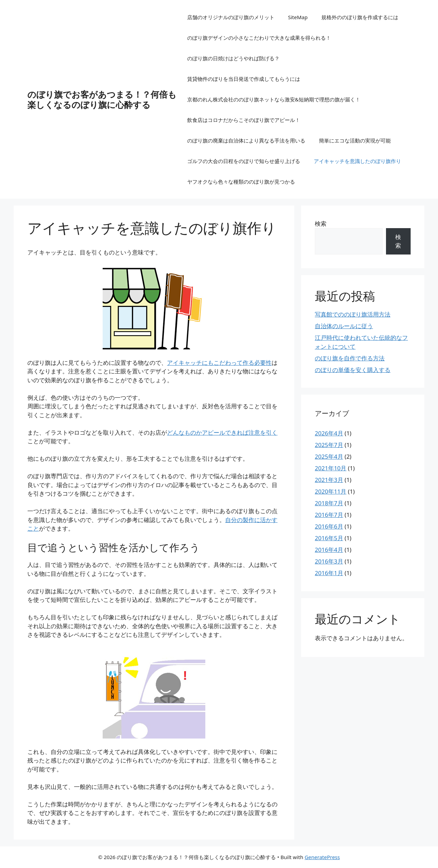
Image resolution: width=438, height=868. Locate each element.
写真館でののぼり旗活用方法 (353, 314)
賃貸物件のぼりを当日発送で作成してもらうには (244, 79)
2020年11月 (331, 491)
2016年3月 (329, 561)
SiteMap (298, 17)
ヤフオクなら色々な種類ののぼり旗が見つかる (241, 182)
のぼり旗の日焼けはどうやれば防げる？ (233, 58)
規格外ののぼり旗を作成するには (360, 17)
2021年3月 (329, 480)
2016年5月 (329, 538)
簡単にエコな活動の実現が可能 (355, 140)
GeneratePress (322, 857)
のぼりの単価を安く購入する (353, 370)
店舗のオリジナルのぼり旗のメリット (231, 17)
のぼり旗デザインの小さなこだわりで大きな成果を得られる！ (259, 38)
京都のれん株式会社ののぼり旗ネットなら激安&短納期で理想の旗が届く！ (274, 99)
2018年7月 (329, 503)
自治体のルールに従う (344, 326)
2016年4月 (329, 550)
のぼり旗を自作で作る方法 (350, 358)
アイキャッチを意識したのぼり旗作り (357, 161)
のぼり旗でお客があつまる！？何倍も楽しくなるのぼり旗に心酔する (102, 99)
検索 (321, 224)
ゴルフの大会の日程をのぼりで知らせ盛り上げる (244, 161)
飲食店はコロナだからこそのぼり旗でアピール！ (244, 120)
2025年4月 (329, 456)
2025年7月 (329, 445)
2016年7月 (329, 515)
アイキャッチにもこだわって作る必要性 (219, 363)
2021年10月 (331, 468)
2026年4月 (329, 433)
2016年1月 (329, 573)
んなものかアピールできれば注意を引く (222, 432)
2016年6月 (329, 526)
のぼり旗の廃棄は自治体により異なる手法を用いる (246, 140)
